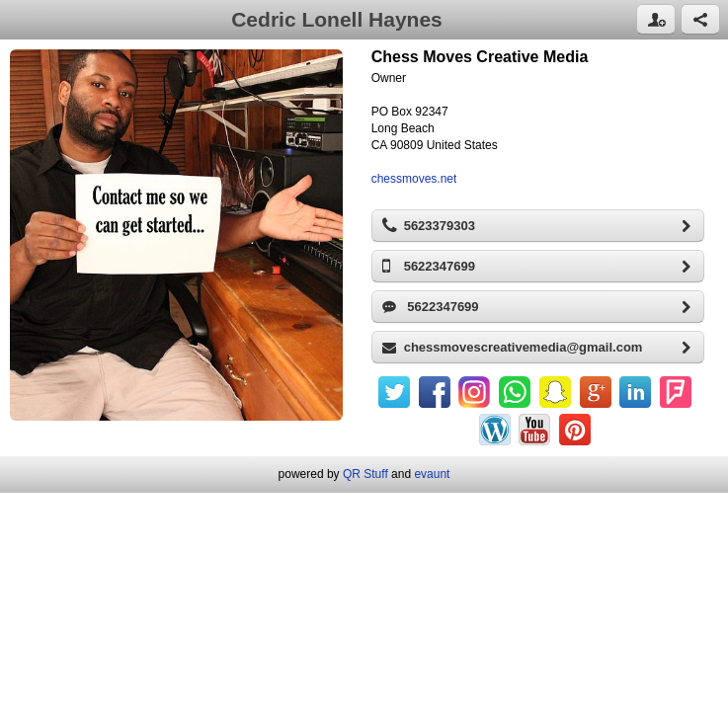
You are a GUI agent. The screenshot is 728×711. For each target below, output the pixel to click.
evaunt (432, 474)
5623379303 (543, 226)
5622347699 (543, 266)
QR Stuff (365, 474)
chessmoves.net (414, 179)
